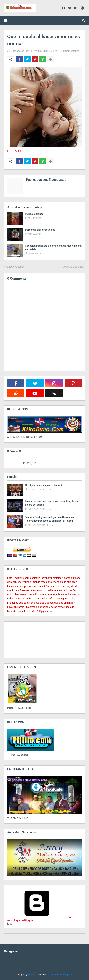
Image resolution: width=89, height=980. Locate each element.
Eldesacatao (17, 51)
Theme (31, 975)
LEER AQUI (14, 151)
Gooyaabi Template (62, 975)
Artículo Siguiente (73, 267)
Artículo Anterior (15, 267)
